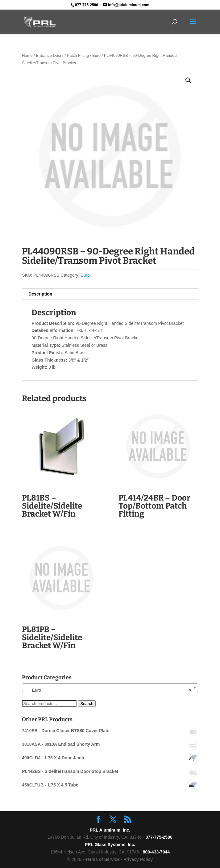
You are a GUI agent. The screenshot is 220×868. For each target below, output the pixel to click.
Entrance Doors (50, 55)
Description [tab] (40, 294)
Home (27, 55)
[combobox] (110, 688)
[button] (188, 80)
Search (87, 704)
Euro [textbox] (108, 690)
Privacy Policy (138, 859)
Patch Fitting (78, 55)
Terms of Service (102, 859)
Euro (96, 55)
